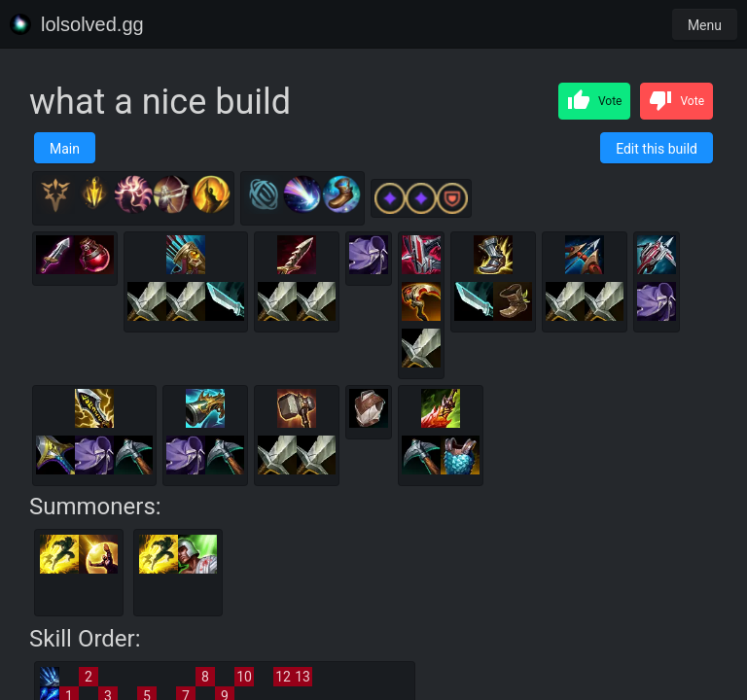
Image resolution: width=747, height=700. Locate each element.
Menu (705, 25)
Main (65, 149)
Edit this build (657, 149)
